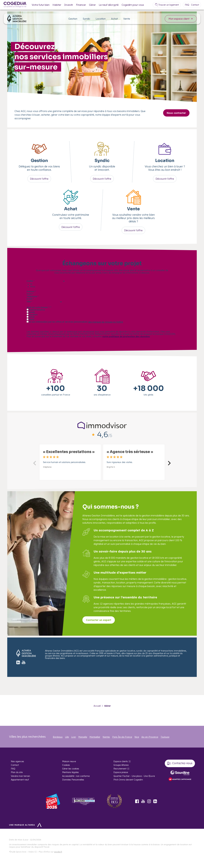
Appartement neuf (20, 780)
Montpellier (95, 737)
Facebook (137, 801)
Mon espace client (181, 19)
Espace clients (121, 761)
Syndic (86, 19)
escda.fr (58, 852)
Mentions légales (70, 772)
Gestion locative (37, 310)
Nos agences (17, 761)
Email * (30, 299)
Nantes (106, 737)
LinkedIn (155, 801)
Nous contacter (176, 113)
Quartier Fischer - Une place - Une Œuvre (134, 776)
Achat (114, 19)
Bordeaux (58, 737)
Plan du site (17, 772)
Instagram (149, 801)
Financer (81, 5)
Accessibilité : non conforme (76, 776)
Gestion (73, 19)
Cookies (66, 765)
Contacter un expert (99, 620)
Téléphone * (33, 296)
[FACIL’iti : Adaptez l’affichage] (180, 779)
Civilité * (30, 281)
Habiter (57, 5)
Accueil (97, 706)
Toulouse (165, 737)
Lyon (74, 737)
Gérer (92, 5)
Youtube (143, 801)
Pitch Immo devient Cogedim (128, 780)
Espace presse (121, 772)
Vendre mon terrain (20, 776)
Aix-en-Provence (150, 737)
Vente (127, 19)
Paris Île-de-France (122, 737)
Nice (137, 737)
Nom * (30, 294)
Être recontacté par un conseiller (52, 327)
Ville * (29, 302)
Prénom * (31, 291)
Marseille (83, 737)
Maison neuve (69, 761)
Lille (67, 737)
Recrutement (120, 769)
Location (101, 19)
